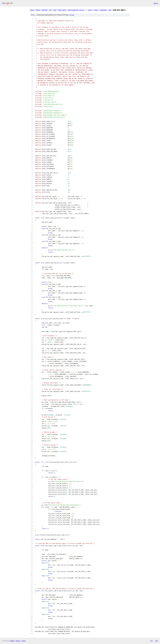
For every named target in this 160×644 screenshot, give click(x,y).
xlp (110, 10)
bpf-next (62, 10)
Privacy (18, 641)
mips (96, 10)
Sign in (156, 3)
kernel (45, 10)
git (50, 10)
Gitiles (12, 641)
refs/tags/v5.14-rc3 (76, 10)
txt (151, 641)
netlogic (103, 10)
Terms (24, 641)
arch (90, 10)
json (156, 641)
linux (32, 10)
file (72, 15)
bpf (55, 10)
